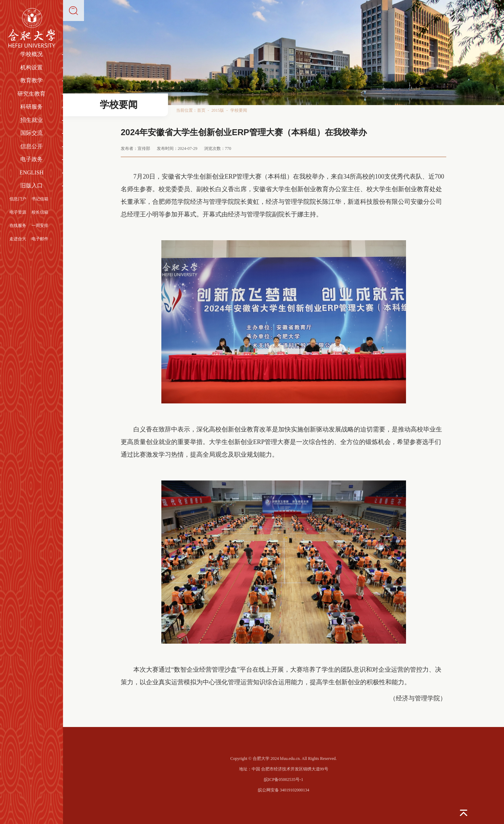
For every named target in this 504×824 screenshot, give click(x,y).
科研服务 (31, 107)
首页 (201, 110)
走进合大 (18, 239)
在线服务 (18, 226)
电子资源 (18, 212)
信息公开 (31, 146)
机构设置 (31, 67)
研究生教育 (31, 94)
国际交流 (31, 133)
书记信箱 (40, 199)
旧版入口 (31, 185)
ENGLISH (31, 172)
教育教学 (31, 80)
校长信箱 (40, 212)
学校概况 (31, 54)
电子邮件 (40, 239)
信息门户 (18, 199)
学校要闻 (239, 110)
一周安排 (40, 226)
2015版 (218, 110)
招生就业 (31, 120)
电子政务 (31, 159)
